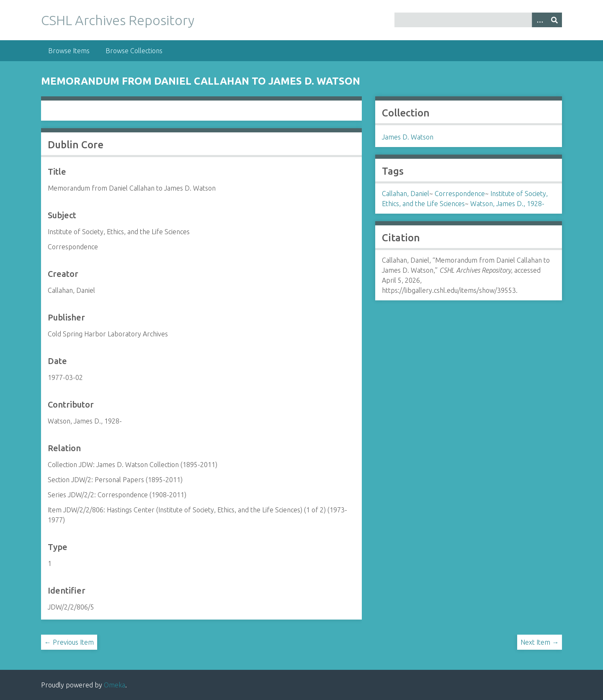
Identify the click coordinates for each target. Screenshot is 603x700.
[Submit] (554, 20)
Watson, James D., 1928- (507, 204)
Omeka (115, 685)
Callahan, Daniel (406, 194)
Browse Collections (134, 51)
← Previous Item (69, 642)
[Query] (478, 20)
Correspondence (460, 194)
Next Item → (540, 642)
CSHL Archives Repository (118, 20)
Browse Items (69, 51)
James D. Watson (408, 137)
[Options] (539, 20)
